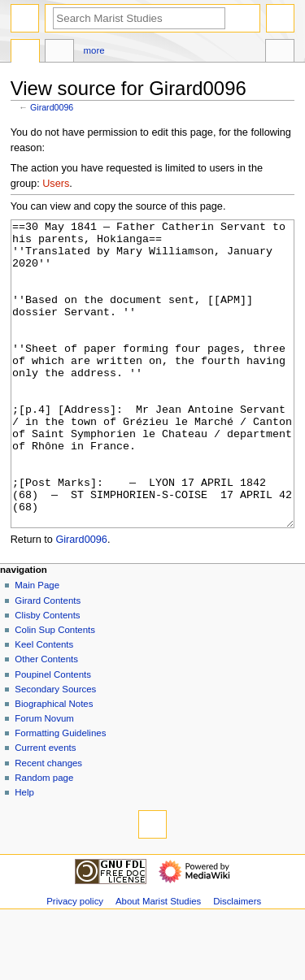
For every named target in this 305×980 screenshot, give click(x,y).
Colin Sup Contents (55, 691)
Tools (280, 53)
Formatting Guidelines (60, 794)
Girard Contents (48, 661)
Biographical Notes (54, 765)
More (94, 50)
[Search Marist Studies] (139, 18)
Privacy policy (75, 962)
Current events (45, 809)
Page (25, 53)
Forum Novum (44, 779)
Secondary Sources (55, 750)
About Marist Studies (158, 962)
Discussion (59, 53)
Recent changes (48, 824)
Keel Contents (44, 705)
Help (24, 853)
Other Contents (46, 720)
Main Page (37, 646)
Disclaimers (237, 962)
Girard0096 (52, 107)
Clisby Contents (47, 676)
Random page (44, 839)
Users (56, 184)
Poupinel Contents (53, 735)
